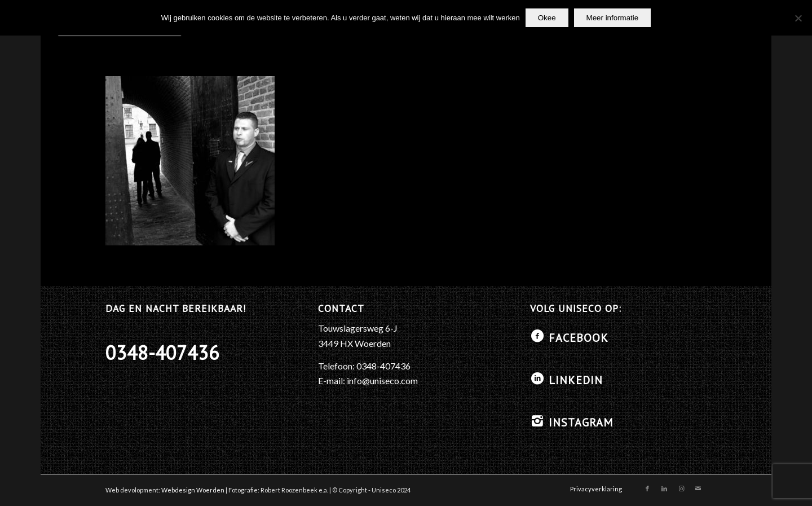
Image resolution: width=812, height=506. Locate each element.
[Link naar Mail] (698, 489)
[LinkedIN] (537, 379)
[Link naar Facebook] (647, 489)
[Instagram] (537, 421)
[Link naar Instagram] (681, 489)
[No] (798, 18)
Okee (547, 18)
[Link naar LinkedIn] (664, 489)
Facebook (579, 338)
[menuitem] (593, 489)
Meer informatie (613, 18)
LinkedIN (576, 380)
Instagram (581, 423)
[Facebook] (537, 336)
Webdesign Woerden (193, 490)
